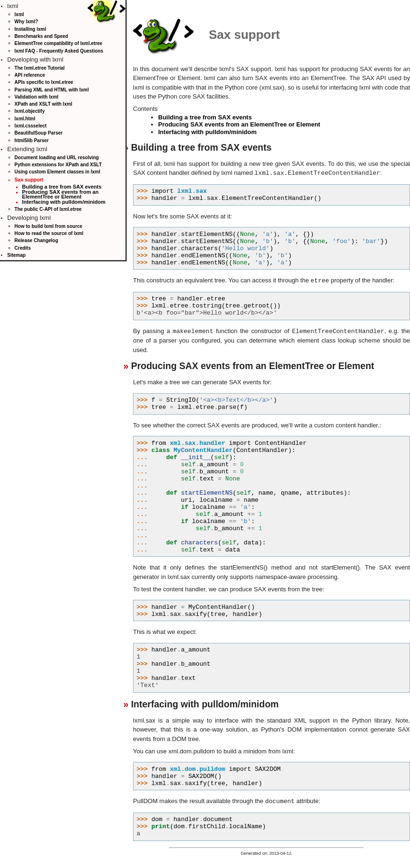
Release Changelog (36, 240)
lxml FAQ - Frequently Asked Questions (59, 51)
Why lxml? (27, 22)
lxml (19, 14)
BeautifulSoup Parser (39, 133)
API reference (30, 75)
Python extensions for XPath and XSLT (58, 165)
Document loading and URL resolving (57, 158)
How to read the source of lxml (49, 233)
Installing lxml (31, 29)
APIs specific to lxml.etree (44, 82)
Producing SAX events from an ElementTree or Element (61, 194)
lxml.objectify (30, 111)
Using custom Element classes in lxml (58, 172)
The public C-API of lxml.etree (48, 209)
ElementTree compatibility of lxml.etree (59, 43)
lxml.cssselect (31, 126)
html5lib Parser (32, 140)
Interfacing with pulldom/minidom (64, 202)
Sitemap (16, 255)
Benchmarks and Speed (41, 36)
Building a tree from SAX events (62, 187)
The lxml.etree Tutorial (40, 68)
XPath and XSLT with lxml (44, 104)
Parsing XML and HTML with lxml (52, 90)
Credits (23, 248)
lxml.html (25, 119)
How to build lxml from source (49, 226)
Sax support (29, 180)
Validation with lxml (37, 97)
